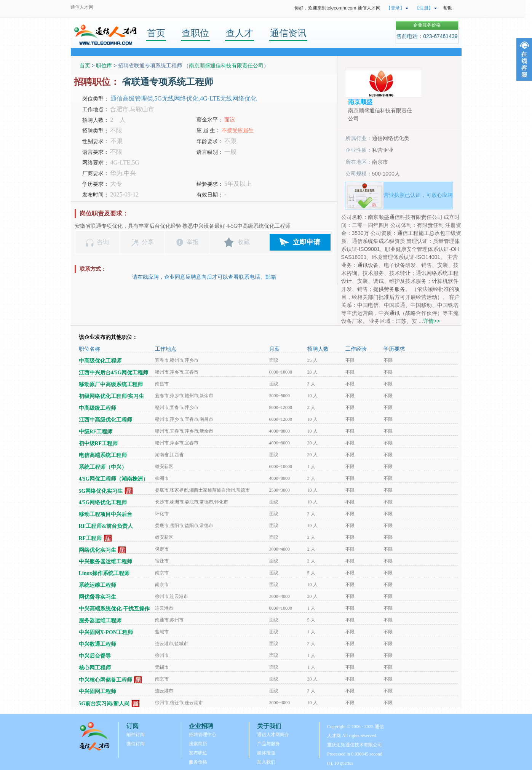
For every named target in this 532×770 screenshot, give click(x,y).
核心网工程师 (95, 668)
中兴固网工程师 (97, 691)
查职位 (195, 33)
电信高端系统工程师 (103, 455)
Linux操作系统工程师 (104, 573)
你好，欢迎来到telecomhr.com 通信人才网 (337, 8)
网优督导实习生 (97, 597)
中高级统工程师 (97, 408)
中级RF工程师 (96, 432)
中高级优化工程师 (100, 361)
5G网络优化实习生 (101, 491)
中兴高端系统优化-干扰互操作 (114, 609)
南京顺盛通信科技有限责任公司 (226, 65)
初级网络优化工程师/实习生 (112, 396)
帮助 (448, 8)
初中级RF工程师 (98, 443)
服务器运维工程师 (100, 621)
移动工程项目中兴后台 (105, 514)
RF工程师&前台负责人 (106, 526)
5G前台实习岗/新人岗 (104, 704)
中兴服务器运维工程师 (105, 562)
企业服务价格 (427, 25)
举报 (193, 242)
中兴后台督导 (95, 656)
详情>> (431, 321)
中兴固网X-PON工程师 (106, 632)
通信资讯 (288, 33)
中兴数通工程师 (97, 644)
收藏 (244, 242)
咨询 (103, 242)
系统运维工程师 (97, 585)
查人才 (240, 33)
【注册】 (424, 8)
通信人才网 (82, 7)
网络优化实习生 (97, 550)
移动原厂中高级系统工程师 (111, 384)
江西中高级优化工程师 (105, 420)
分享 (148, 242)
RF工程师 (90, 538)
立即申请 (307, 242)
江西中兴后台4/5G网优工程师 (114, 373)
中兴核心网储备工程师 (105, 680)
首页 (156, 33)
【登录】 (395, 8)
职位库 (104, 65)
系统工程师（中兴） (103, 467)
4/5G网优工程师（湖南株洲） (114, 479)
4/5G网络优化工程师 (103, 502)
